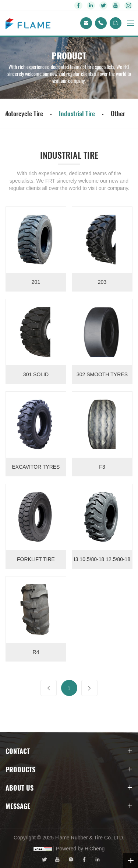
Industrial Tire (77, 113)
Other (118, 113)
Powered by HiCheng (80, 849)
